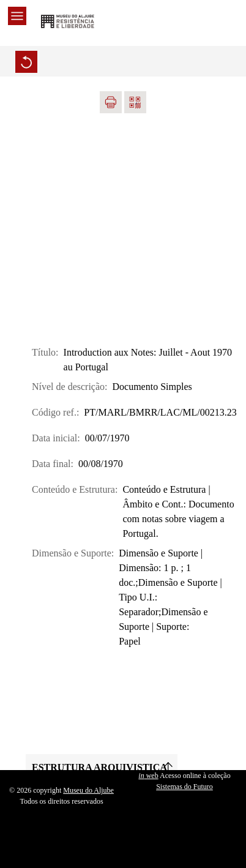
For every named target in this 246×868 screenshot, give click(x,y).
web (148, 776)
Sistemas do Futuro (184, 787)
